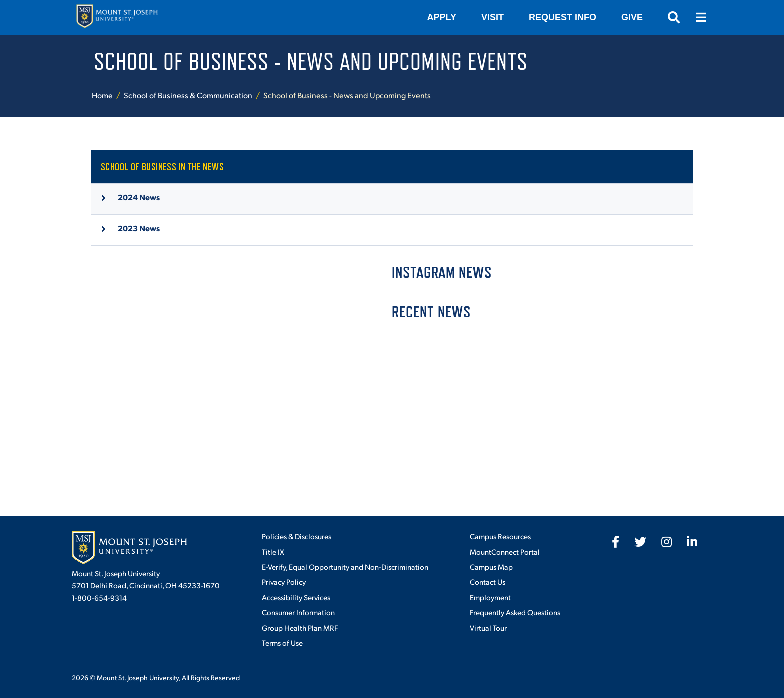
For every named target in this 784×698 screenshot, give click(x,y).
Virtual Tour (488, 628)
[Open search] (674, 17)
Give (632, 17)
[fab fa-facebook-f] (616, 542)
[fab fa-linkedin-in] (692, 542)
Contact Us (488, 582)
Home (102, 95)
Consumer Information (298, 612)
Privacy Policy (284, 582)
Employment (490, 597)
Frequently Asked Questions (515, 612)
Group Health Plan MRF (300, 628)
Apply (442, 17)
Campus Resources (500, 536)
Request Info (563, 17)
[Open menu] (701, 17)
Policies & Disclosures (297, 536)
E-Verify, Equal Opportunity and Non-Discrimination (345, 567)
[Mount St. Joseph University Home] (117, 18)
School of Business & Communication (188, 95)
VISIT (493, 17)
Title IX (273, 552)
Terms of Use (282, 643)
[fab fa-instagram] (667, 542)
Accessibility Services (296, 597)
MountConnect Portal (505, 552)
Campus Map (491, 567)
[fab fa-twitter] (640, 542)
